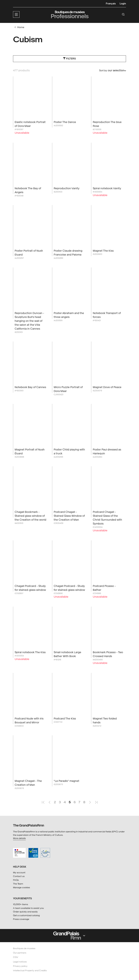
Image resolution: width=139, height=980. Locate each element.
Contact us (19, 876)
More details (19, 838)
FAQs (16, 880)
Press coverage (21, 919)
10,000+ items (21, 905)
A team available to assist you (28, 908)
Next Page (90, 801)
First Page (43, 801)
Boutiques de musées (24, 949)
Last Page (96, 801)
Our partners (20, 953)
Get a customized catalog (26, 916)
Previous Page (49, 801)
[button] (16, 14)
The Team (18, 884)
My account (19, 873)
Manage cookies (21, 887)
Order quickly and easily (25, 912)
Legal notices (20, 962)
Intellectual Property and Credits (30, 971)
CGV (16, 957)
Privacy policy (20, 966)
